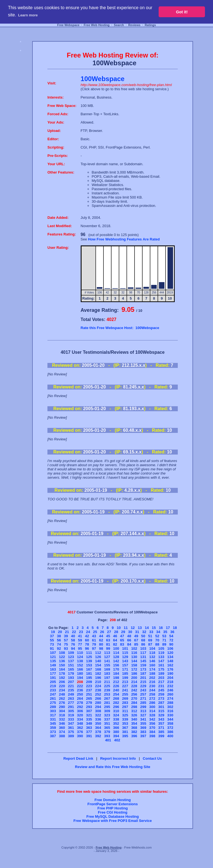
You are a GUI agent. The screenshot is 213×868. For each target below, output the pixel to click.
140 (98, 661)
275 (53, 703)
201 (143, 678)
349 (89, 723)
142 (116, 661)
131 (143, 657)
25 (95, 632)
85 (136, 644)
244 (152, 690)
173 (143, 669)
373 (53, 732)
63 (108, 640)
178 (62, 673)
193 (71, 678)
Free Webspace (68, 25)
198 (116, 678)
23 (81, 632)
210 (98, 682)
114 (116, 653)
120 (170, 653)
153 (89, 665)
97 (94, 649)
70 (157, 640)
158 (134, 665)
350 (98, 723)
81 (108, 644)
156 (116, 665)
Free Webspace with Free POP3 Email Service (113, 821)
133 (161, 657)
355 (143, 723)
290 (62, 707)
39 (66, 636)
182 (98, 673)
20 (60, 632)
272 (152, 698)
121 (53, 657)
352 (116, 723)
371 (161, 728)
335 (89, 719)
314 (152, 711)
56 (59, 640)
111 (89, 653)
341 (143, 719)
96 (87, 649)
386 (170, 732)
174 (152, 669)
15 (154, 628)
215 (143, 682)
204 (170, 678)
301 (161, 707)
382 (134, 732)
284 (134, 703)
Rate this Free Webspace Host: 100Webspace (120, 328)
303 (53, 711)
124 (80, 657)
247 (53, 694)
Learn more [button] (28, 15)
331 (53, 719)
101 (125, 649)
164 (62, 669)
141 (107, 661)
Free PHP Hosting (113, 808)
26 (102, 632)
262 (62, 698)
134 (170, 657)
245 (161, 690)
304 (62, 711)
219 (53, 686)
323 (107, 715)
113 (107, 653)
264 (80, 698)
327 (143, 715)
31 (137, 632)
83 (122, 644)
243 (143, 690)
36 (172, 632)
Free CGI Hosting (113, 812)
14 (147, 628)
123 (71, 657)
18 (175, 628)
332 (62, 719)
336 (98, 719)
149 (53, 665)
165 (71, 669)
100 (116, 649)
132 (152, 657)
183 (107, 673)
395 (125, 736)
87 (150, 644)
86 (143, 644)
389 (71, 736)
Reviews (134, 25)
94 (73, 649)
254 (116, 694)
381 (125, 732)
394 (116, 736)
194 (80, 678)
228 (134, 686)
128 (116, 657)
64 (115, 640)
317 (53, 715)
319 (71, 715)
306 (80, 711)
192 (62, 678)
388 (62, 736)
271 (143, 698)
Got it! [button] (182, 12)
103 (143, 649)
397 (143, 736)
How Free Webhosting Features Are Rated (124, 239)
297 (125, 707)
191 (53, 678)
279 (89, 703)
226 (116, 686)
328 (152, 715)
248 (62, 694)
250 (80, 694)
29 (123, 632)
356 (152, 723)
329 (161, 715)
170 (116, 669)
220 (62, 686)
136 (62, 661)
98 (101, 649)
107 (53, 653)
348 (80, 723)
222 (80, 686)
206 (62, 682)
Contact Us (152, 758)
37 (52, 636)
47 (122, 636)
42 (87, 636)
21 (67, 632)
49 (136, 636)
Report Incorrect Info (118, 758)
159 (143, 665)
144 (134, 661)
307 (89, 711)
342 (152, 719)
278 (80, 703)
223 (89, 686)
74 (59, 644)
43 (94, 636)
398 (152, 736)
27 (109, 632)
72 (171, 640)
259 (161, 694)
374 (62, 732)
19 (53, 632)
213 (125, 682)
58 (73, 640)
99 (108, 649)
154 (98, 665)
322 (98, 715)
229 (143, 686)
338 (116, 719)
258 (152, 694)
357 (161, 723)
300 (152, 707)
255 (125, 694)
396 (134, 736)
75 (66, 644)
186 (134, 673)
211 (107, 682)
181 (89, 673)
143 (125, 661)
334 (80, 719)
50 (143, 636)
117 (143, 653)
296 (116, 707)
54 (171, 636)
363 (89, 728)
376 (80, 732)
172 (134, 669)
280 (98, 703)
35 (165, 632)
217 (161, 682)
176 (170, 669)
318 (62, 715)
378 (98, 732)
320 (80, 715)
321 (89, 715)
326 (134, 715)
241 (125, 690)
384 (152, 732)
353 (125, 723)
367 (125, 728)
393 (107, 736)
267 (107, 698)
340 (134, 719)
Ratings (150, 25)
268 (116, 698)
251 (89, 694)
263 (71, 698)
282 (116, 703)
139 (89, 661)
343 (161, 719)
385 (161, 732)
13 (140, 628)
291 (71, 707)
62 (101, 640)
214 (134, 682)
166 (80, 669)
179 (71, 673)
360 (62, 728)
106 (170, 649)
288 (170, 703)
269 (125, 698)
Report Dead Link (78, 758)
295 (107, 707)
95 (80, 649)
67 (136, 640)
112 (98, 653)
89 (164, 644)
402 (117, 740)
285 (143, 703)
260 (170, 694)
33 (151, 632)
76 (73, 644)
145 (143, 661)
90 (171, 644)
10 (119, 628)
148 (170, 661)
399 (161, 736)
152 (80, 665)
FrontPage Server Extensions (112, 804)
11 (126, 628)
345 (53, 723)
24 (88, 632)
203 (161, 678)
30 (130, 632)
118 (152, 653)
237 (89, 690)
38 (59, 636)
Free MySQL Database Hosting (112, 816)
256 (134, 694)
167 (89, 669)
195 (89, 678)
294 (98, 707)
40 (73, 636)
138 (80, 661)
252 (98, 694)
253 (107, 694)
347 (71, 723)
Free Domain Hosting (113, 800)
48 (129, 636)
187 (143, 673)
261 (53, 698)
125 (89, 657)
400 (170, 736)
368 (134, 728)
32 (144, 632)
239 (107, 690)
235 (71, 690)
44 (101, 636)
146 (152, 661)
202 (152, 678)
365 (107, 728)
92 (59, 649)
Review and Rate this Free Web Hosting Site (112, 767)
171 (125, 669)
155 (107, 665)
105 (161, 649)
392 (98, 736)
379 (107, 732)
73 (52, 644)
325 (125, 715)
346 (62, 723)
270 (134, 698)
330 (170, 715)
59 (80, 640)
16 (161, 628)
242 (134, 690)
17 (168, 628)
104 (152, 649)
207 (71, 682)
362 (80, 728)
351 (107, 723)
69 (150, 640)
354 (134, 723)
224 (98, 686)
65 (122, 640)
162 (170, 665)
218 (170, 682)
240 (116, 690)
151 (71, 665)
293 (89, 707)
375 (71, 732)
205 (53, 682)
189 (161, 673)
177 (53, 673)
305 (71, 711)
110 (80, 653)
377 (89, 732)
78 (87, 644)
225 (107, 686)
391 (89, 736)
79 (94, 644)
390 (80, 736)
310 (116, 711)
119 (161, 653)
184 (116, 673)
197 (107, 678)
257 (143, 694)
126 (98, 657)
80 (101, 644)
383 (143, 732)
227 (125, 686)
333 (71, 719)
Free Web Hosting (97, 25)
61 (94, 640)
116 (134, 653)
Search (119, 25)
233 (53, 690)
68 (143, 640)
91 (52, 649)
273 (161, 698)
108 (62, 653)
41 (80, 636)
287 (161, 703)
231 (161, 686)
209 (89, 682)
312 (134, 711)
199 (125, 678)
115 (125, 653)
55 (52, 640)
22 (74, 632)
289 (53, 707)
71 (164, 640)
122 (62, 657)
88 (157, 644)
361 (71, 728)
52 (157, 636)
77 (80, 644)
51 (150, 636)
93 (66, 649)
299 (143, 707)
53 (164, 636)
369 (143, 728)
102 (134, 649)
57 (66, 640)
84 (129, 644)
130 (134, 657)
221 (71, 686)
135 (53, 661)
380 (116, 732)
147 (161, 661)
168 (98, 669)
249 (71, 694)
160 (152, 665)
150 (62, 665)
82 (115, 644)
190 (170, 673)
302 (170, 707)
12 (133, 628)
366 (116, 728)
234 (62, 690)
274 (170, 698)
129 (125, 657)
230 (152, 686)
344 (170, 719)
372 (170, 728)
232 (170, 686)
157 (125, 665)
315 (161, 711)
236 (80, 690)
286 (152, 703)
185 (125, 673)
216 (152, 682)
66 (129, 640)
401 (108, 740)
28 (116, 632)
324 (116, 715)
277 (71, 703)
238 (98, 690)
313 (143, 711)
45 (108, 636)
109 (71, 653)
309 (107, 711)
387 (53, 736)
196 (98, 678)
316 (170, 711)
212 (116, 682)
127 (107, 657)
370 (152, 728)
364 (98, 728)
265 (89, 698)
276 (62, 703)
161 (161, 665)
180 (80, 673)
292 (80, 707)
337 (107, 719)
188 (152, 673)
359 (53, 728)
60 (87, 640)
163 (53, 669)
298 (134, 707)
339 (125, 719)
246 (170, 690)
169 (107, 669)
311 (125, 711)
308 (98, 711)
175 (161, 669)
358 (170, 723)
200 (134, 678)
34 (158, 632)
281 (107, 703)
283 (125, 703)
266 (98, 698)
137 (71, 661)
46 (115, 636)
